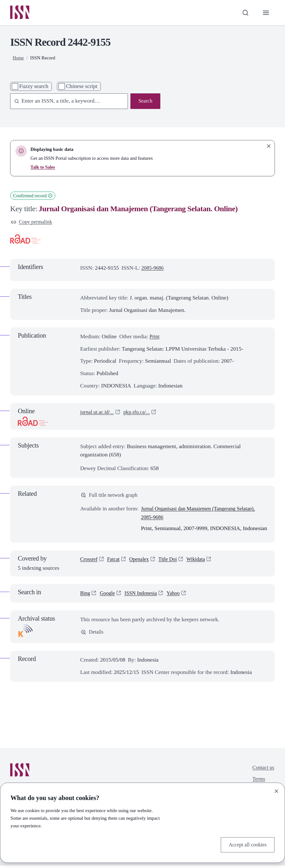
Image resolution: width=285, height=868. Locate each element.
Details (93, 635)
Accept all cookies (246, 844)
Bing (86, 595)
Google (109, 595)
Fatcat (115, 562)
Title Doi (172, 562)
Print (155, 338)
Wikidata (202, 562)
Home (18, 58)
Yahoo (178, 595)
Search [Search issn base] (145, 102)
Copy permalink (33, 223)
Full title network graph (111, 497)
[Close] (276, 791)
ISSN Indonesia (144, 595)
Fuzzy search (34, 87)
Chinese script (82, 87)
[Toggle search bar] (244, 13)
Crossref (90, 562)
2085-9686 (153, 269)
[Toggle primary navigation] (265, 13)
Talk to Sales (43, 168)
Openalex (142, 562)
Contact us (262, 770)
